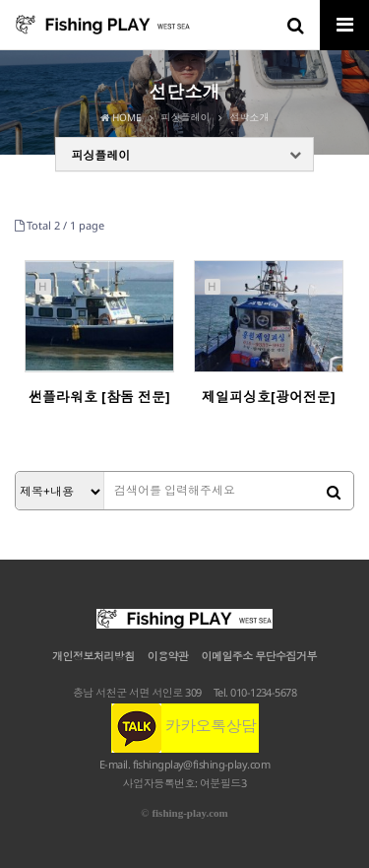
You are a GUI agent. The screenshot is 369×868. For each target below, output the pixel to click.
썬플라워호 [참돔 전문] (99, 397)
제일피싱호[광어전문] (269, 397)
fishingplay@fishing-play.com (202, 764)
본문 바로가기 (0, 0)
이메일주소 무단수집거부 (259, 656)
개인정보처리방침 (93, 656)
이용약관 (168, 656)
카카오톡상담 (184, 726)
